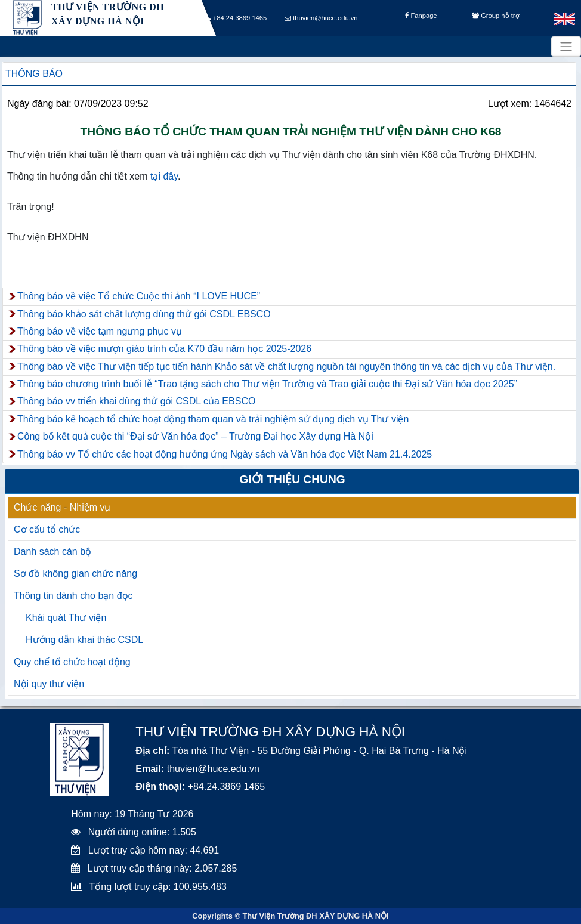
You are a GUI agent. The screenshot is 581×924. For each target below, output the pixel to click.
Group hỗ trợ (495, 18)
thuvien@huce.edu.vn (321, 18)
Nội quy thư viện (49, 684)
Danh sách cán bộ (52, 551)
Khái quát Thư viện (66, 618)
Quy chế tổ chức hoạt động (72, 662)
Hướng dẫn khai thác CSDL (84, 640)
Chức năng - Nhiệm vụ (62, 507)
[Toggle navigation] (566, 47)
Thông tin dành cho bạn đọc (73, 596)
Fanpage (421, 18)
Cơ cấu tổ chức (47, 529)
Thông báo (34, 74)
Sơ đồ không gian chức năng (75, 574)
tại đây (164, 176)
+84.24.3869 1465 (237, 18)
